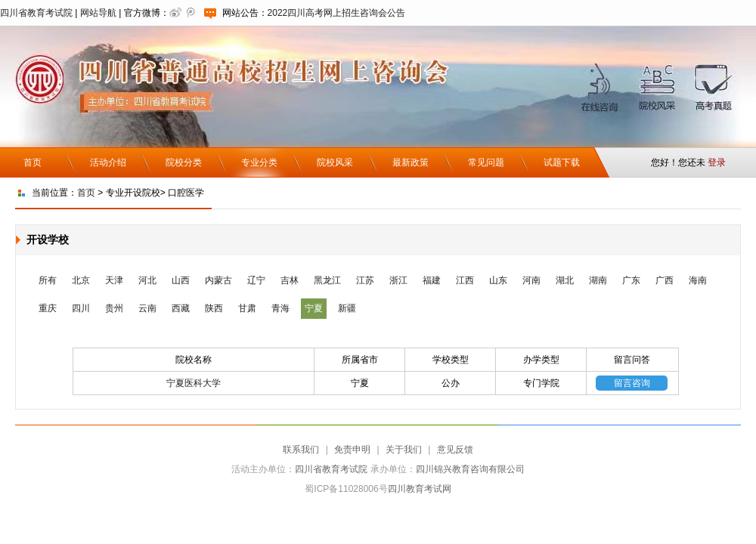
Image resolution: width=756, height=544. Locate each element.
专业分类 (259, 162)
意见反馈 (455, 450)
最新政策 (411, 162)
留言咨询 (632, 383)
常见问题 (486, 162)
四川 (81, 308)
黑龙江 (327, 280)
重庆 (48, 308)
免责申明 (352, 450)
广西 (665, 280)
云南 (147, 308)
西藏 (181, 308)
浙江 (398, 280)
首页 (33, 162)
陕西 (214, 308)
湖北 (565, 280)
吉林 (290, 280)
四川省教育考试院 (36, 13)
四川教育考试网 (420, 489)
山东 (498, 280)
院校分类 (184, 162)
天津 (114, 280)
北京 (81, 280)
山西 (181, 280)
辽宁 (256, 280)
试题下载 (562, 162)
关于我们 (404, 450)
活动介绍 (108, 162)
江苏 (365, 280)
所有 (48, 280)
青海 (280, 308)
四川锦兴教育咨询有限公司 (470, 469)
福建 (432, 280)
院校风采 (335, 162)
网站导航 (98, 13)
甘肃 (247, 308)
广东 (631, 280)
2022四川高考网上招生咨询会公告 (337, 13)
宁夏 (314, 308)
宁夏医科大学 (194, 383)
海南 (698, 280)
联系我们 (301, 450)
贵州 (114, 308)
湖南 (598, 280)
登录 (717, 162)
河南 (531, 280)
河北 (147, 280)
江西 (465, 280)
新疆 (347, 308)
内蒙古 (218, 280)
